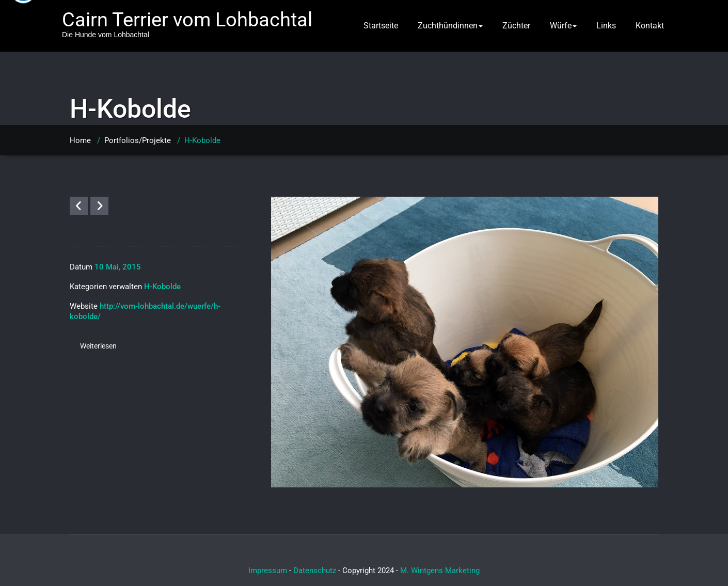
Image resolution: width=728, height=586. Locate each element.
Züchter (516, 26)
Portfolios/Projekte (138, 140)
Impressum (268, 571)
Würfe (563, 26)
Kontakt (650, 26)
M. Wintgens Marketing (440, 571)
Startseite (381, 26)
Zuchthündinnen (450, 26)
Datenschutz (315, 571)
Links (606, 26)
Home (80, 140)
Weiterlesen (98, 346)
